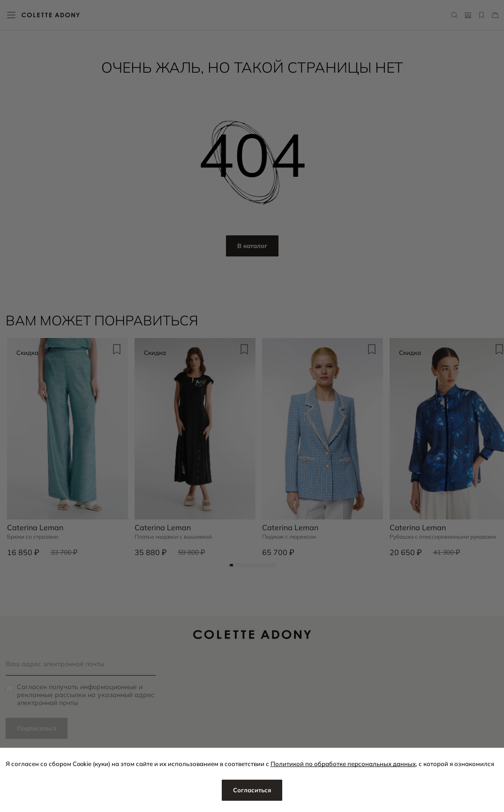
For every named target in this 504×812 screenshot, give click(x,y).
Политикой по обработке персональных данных (343, 764)
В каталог (252, 246)
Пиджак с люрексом (289, 537)
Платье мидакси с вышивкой (173, 537)
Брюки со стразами (33, 537)
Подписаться (37, 728)
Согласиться (252, 790)
